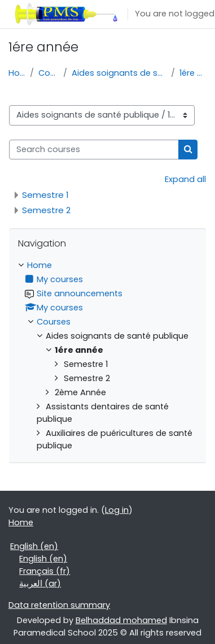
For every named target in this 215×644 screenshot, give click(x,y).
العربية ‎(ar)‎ (40, 584)
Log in (117, 510)
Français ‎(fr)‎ (45, 571)
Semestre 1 (45, 195)
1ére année (193, 73)
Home (17, 73)
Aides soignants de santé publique (119, 73)
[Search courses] (94, 150)
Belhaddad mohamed (121, 620)
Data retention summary (59, 605)
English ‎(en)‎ (34, 546)
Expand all (185, 179)
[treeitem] (107, 356)
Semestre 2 (46, 210)
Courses (49, 73)
